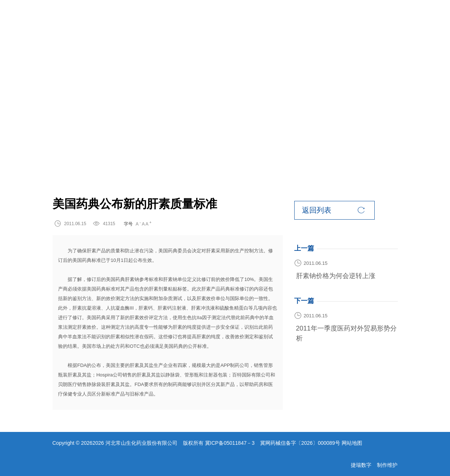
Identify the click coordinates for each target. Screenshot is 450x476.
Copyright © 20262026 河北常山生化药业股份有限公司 (115, 443)
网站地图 (352, 443)
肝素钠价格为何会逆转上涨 (336, 276)
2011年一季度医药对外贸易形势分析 (346, 333)
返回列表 (333, 210)
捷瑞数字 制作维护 (374, 465)
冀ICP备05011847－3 (230, 443)
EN (368, 18)
